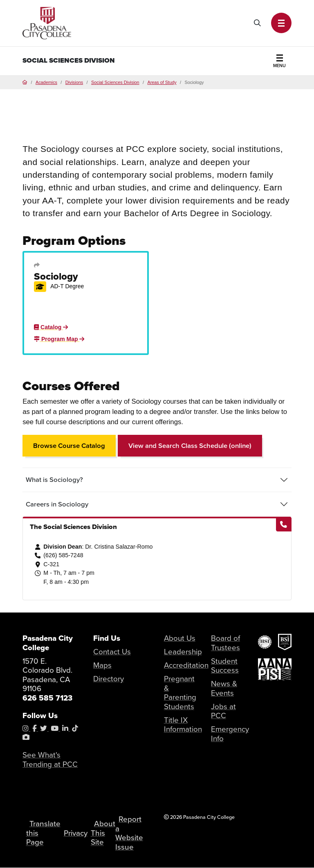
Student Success (225, 666)
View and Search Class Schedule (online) (190, 445)
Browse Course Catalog (69, 445)
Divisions (74, 82)
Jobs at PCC (223, 711)
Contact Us (112, 652)
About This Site (103, 833)
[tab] (157, 480)
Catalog (51, 327)
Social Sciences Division (69, 60)
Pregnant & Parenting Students (180, 693)
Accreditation (186, 665)
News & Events (224, 688)
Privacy (76, 833)
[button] (281, 23)
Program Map (59, 339)
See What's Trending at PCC (50, 759)
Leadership (183, 652)
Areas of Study (162, 82)
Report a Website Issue (130, 833)
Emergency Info (230, 734)
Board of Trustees (225, 643)
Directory (109, 679)
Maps (102, 665)
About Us (180, 638)
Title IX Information (183, 725)
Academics (46, 82)
